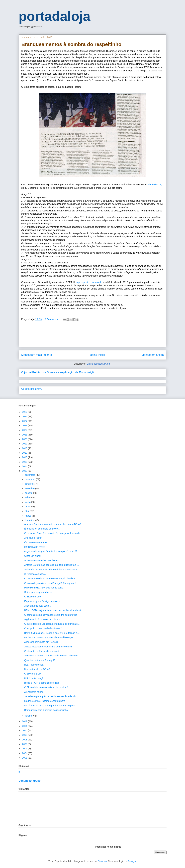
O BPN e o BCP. (33, 674)
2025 (25, 417)
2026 (25, 412)
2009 (25, 735)
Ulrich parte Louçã (34, 678)
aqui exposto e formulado (89, 282)
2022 (25, 430)
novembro (30, 479)
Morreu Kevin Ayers (34, 547)
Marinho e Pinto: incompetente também (45, 701)
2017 (25, 453)
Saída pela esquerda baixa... (39, 592)
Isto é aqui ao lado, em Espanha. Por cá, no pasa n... (52, 706)
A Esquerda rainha (34, 692)
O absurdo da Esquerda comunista (42, 651)
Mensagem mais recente (37, 355)
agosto (29, 493)
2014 (25, 466)
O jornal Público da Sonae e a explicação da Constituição (58, 372)
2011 (25, 726)
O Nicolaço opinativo (35, 574)
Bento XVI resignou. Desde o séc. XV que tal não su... (52, 633)
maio (28, 507)
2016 (25, 457)
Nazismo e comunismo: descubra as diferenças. (49, 637)
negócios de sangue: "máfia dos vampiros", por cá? (51, 551)
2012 (25, 721)
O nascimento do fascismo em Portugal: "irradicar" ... (52, 579)
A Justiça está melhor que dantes (41, 560)
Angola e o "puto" (33, 538)
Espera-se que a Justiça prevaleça (42, 601)
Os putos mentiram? (32, 389)
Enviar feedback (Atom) (99, 364)
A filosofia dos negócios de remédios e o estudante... (52, 570)
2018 (25, 448)
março (28, 516)
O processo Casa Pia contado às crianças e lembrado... (53, 533)
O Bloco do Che (33, 597)
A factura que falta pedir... (38, 606)
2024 (25, 421)
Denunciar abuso (30, 781)
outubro (29, 484)
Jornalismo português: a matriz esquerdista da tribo (51, 696)
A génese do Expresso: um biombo (42, 619)
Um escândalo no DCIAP (37, 669)
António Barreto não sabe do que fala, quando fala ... (52, 565)
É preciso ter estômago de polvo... (42, 529)
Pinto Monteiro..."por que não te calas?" (45, 588)
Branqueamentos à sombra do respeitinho (46, 710)
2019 (25, 444)
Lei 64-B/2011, (154, 185)
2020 (25, 439)
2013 (25, 471)
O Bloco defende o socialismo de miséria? (46, 687)
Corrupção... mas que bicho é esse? (43, 628)
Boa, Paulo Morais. (34, 665)
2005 (25, 749)
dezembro (30, 475)
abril (27, 511)
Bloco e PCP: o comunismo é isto (42, 683)
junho (28, 502)
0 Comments (51, 319)
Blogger (132, 861)
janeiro (29, 716)
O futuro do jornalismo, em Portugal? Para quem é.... (52, 583)
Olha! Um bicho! (33, 556)
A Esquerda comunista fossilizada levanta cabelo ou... (52, 656)
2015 (25, 462)
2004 (25, 753)
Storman (102, 861)
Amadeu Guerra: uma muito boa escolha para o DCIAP (53, 524)
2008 (25, 740)
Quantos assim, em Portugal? (40, 660)
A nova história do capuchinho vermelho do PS (48, 647)
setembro (30, 488)
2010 (25, 730)
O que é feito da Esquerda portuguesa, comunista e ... (52, 624)
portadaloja (54, 16)
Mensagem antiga (153, 355)
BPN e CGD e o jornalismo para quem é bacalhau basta (53, 610)
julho (28, 497)
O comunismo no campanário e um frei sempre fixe (51, 615)
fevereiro (30, 520)
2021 (25, 435)
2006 (25, 744)
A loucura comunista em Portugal (41, 642)
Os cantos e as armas (36, 542)
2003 (25, 758)
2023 (25, 426)
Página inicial (97, 355)
